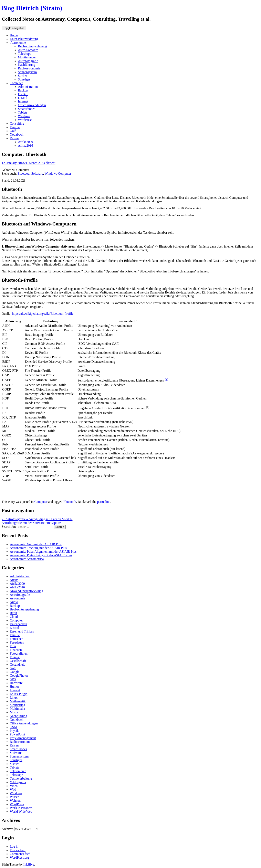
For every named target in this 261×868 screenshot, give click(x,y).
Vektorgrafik (18, 782)
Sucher (22, 76)
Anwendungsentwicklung (27, 591)
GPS (13, 679)
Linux (14, 698)
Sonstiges (24, 79)
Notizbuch (17, 134)
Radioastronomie (29, 68)
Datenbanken (18, 624)
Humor (14, 687)
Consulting (17, 123)
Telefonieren (18, 771)
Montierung (18, 705)
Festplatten (17, 642)
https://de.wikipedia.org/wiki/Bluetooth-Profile (43, 314)
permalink (104, 502)
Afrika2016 (25, 146)
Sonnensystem (27, 72)
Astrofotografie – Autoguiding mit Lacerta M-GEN (37, 519)
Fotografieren (19, 653)
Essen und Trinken (22, 631)
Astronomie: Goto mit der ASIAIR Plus (36, 544)
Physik (14, 731)
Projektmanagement (23, 738)
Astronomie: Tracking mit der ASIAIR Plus (38, 548)
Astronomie (18, 43)
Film (13, 646)
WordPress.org (19, 857)
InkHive (29, 864)
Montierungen (27, 57)
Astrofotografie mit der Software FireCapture (33, 523)
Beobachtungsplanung (32, 46)
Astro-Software (28, 50)
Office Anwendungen (32, 105)
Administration (28, 87)
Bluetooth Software (30, 173)
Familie (15, 127)
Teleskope (25, 54)
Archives (8, 829)
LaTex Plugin (19, 694)
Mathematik (18, 701)
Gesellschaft (18, 661)
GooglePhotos (19, 676)
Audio (14, 602)
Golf (13, 131)
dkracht (51, 163)
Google (15, 672)
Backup (23, 90)
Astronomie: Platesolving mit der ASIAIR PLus (41, 555)
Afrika (14, 580)
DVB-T (23, 94)
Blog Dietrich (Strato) (32, 8)
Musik (14, 712)
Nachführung (27, 65)
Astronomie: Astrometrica (27, 559)
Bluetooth (70, 502)
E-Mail (23, 98)
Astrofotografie (28, 61)
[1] (167, 379)
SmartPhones (27, 109)
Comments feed (20, 854)
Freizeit (15, 657)
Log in (14, 846)
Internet (23, 101)
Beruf (13, 613)
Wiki (13, 789)
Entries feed (18, 850)
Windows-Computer (58, 173)
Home (14, 35)
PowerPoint (17, 734)
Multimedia (17, 709)
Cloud (14, 617)
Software (16, 753)
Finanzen (16, 650)
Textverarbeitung (21, 778)
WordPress (25, 120)
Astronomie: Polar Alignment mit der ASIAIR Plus (43, 552)
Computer (16, 83)
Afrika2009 (25, 142)
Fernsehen (17, 639)
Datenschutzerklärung (24, 39)
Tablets (23, 112)
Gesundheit (17, 664)
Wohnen (15, 801)
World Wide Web (21, 812)
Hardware (16, 683)
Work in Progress (21, 808)
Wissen (14, 797)
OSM (13, 727)
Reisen (14, 138)
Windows (24, 116)
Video (14, 786)
